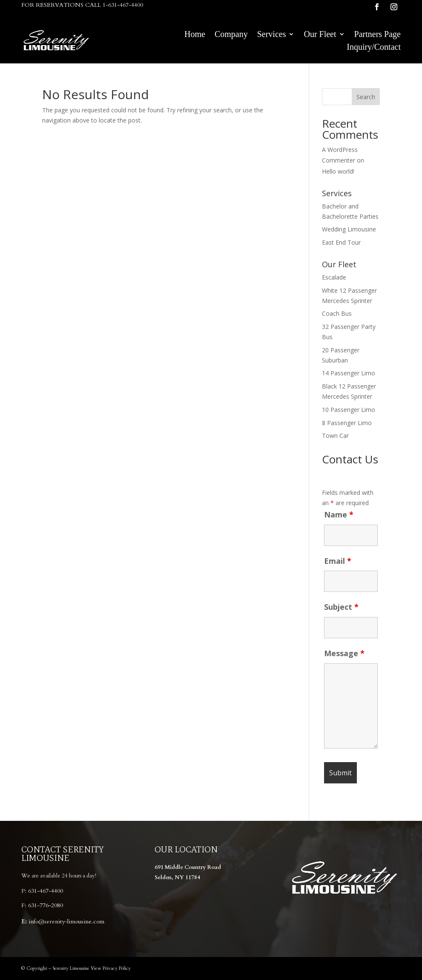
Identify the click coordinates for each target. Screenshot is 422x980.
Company (231, 35)
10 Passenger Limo (349, 410)
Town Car (335, 436)
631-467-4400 (46, 891)
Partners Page (378, 35)
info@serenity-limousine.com (66, 921)
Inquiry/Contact (374, 48)
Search (366, 97)
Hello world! (338, 171)
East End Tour (341, 242)
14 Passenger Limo (349, 373)
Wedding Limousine (349, 229)
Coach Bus (337, 313)
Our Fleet (320, 35)
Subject (341, 607)
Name (339, 514)
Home (195, 35)
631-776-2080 (46, 905)
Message (344, 653)
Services (272, 35)
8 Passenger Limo (347, 423)
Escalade (334, 277)
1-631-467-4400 (123, 5)
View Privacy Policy (111, 968)
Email (338, 561)
